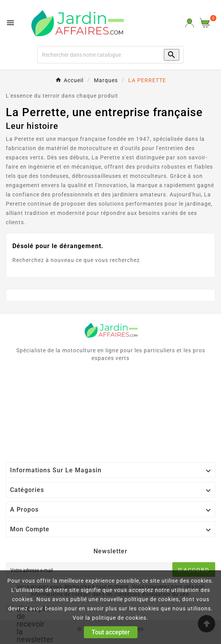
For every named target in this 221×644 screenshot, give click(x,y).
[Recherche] (96, 55)
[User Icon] (190, 23)
